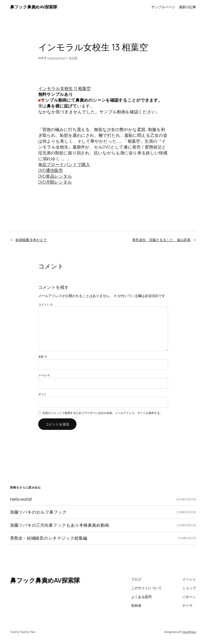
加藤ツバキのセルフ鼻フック (38, 512)
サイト (42, 394)
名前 (43, 357)
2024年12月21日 (186, 499)
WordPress (189, 632)
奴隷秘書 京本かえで (31, 240)
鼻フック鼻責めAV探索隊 (34, 7)
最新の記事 (188, 7)
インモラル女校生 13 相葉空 (65, 88)
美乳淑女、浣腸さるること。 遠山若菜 (161, 240)
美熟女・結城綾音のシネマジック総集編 (49, 538)
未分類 (73, 58)
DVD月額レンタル (55, 182)
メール (44, 375)
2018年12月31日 (186, 512)
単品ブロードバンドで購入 (64, 164)
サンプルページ (163, 7)
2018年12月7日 (187, 538)
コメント (45, 304)
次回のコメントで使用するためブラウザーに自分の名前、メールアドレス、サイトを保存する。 (102, 413)
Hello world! (21, 499)
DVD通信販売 (50, 170)
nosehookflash (56, 58)
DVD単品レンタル (55, 176)
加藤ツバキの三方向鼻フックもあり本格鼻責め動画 (60, 525)
